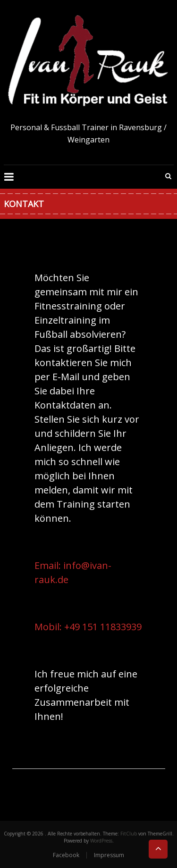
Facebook (66, 855)
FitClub (129, 834)
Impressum (109, 855)
